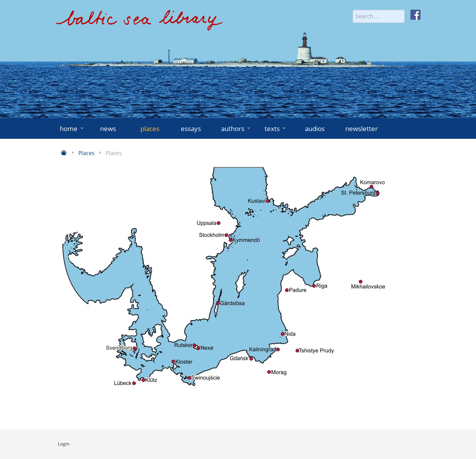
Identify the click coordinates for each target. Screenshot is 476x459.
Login (64, 444)
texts (276, 129)
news (108, 129)
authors (236, 129)
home (72, 129)
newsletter (362, 129)
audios (315, 129)
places (150, 129)
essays (191, 129)
